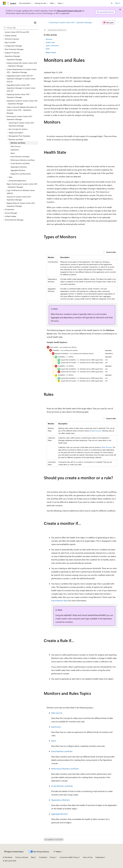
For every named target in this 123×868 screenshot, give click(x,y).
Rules (48, 49)
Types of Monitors (52, 46)
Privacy (52, 857)
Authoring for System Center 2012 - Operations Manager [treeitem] (22, 124)
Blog (33, 857)
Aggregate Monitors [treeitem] (18, 170)
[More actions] (118, 22)
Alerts (54, 741)
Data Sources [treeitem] (15, 146)
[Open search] (112, 3)
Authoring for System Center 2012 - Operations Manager (70, 22)
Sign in (118, 3)
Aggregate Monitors (60, 814)
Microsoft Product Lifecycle (69, 11)
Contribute (43, 857)
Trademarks (100, 857)
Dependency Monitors (61, 800)
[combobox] (20, 28)
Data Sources (96, 431)
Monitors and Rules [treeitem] (18, 143)
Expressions (56, 727)
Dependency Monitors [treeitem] (19, 167)
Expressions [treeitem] (15, 150)
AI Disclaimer (8, 857)
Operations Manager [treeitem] (14, 59)
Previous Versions (22, 857)
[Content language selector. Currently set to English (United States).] (14, 852)
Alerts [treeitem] (13, 153)
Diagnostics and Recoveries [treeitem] (21, 174)
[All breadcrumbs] (46, 22)
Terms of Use (88, 857)
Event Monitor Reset (60, 600)
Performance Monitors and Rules (65, 769)
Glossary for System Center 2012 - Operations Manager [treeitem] (19, 198)
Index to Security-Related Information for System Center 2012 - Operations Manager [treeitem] (22, 110)
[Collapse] (35, 23)
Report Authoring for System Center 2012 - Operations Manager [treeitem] (22, 185)
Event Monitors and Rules (62, 751)
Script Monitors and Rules (62, 786)
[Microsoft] (4, 3)
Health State (50, 42)
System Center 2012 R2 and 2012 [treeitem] (17, 32)
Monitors (49, 39)
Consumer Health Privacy (69, 857)
